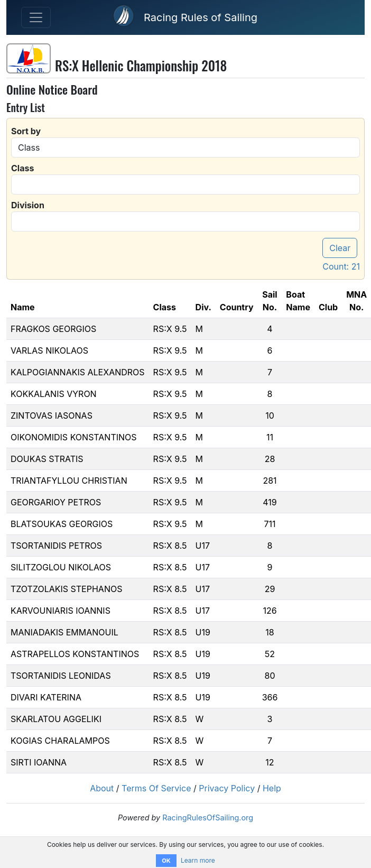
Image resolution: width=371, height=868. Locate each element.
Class (22, 168)
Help (272, 788)
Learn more (198, 860)
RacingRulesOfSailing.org (208, 818)
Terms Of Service (156, 788)
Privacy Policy (227, 788)
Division (28, 205)
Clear (340, 248)
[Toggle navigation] (36, 17)
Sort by (26, 131)
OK (166, 861)
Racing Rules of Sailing (201, 17)
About (102, 788)
